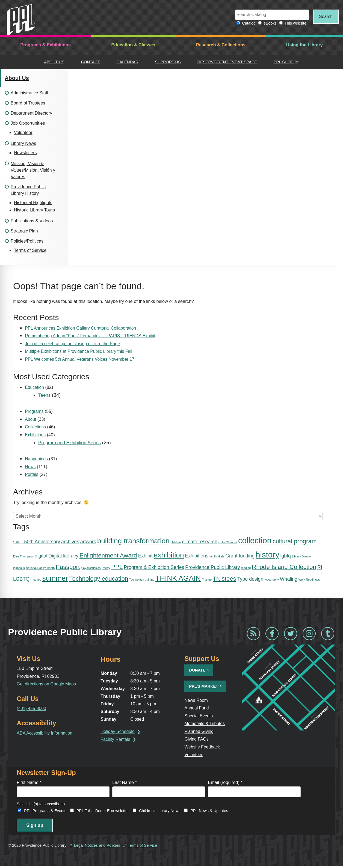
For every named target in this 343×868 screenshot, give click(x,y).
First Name (29, 783)
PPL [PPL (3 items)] (117, 567)
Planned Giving (200, 731)
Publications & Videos (32, 221)
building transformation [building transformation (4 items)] (133, 541)
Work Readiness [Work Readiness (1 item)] (309, 580)
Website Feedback (203, 747)
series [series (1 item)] (37, 580)
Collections (36, 427)
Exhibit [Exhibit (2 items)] (145, 556)
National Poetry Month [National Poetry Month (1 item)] (40, 568)
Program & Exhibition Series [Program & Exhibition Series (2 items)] (154, 568)
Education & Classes (133, 45)
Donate (198, 670)
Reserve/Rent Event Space (227, 62)
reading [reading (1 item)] (246, 568)
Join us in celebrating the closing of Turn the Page (74, 344)
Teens (45, 395)
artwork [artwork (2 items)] (88, 542)
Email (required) (225, 783)
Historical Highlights (33, 203)
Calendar (128, 62)
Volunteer (23, 133)
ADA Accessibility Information (45, 733)
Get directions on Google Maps (47, 684)
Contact (90, 62)
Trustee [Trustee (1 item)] (207, 580)
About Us (54, 62)
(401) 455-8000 (32, 709)
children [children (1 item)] (176, 542)
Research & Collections (221, 45)
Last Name (125, 783)
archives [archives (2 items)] (70, 542)
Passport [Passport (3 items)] (68, 567)
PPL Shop (286, 62)
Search (324, 17)
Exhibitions (36, 435)
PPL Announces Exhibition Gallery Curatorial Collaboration (82, 328)
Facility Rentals (117, 740)
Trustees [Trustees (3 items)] (224, 579)
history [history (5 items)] (267, 555)
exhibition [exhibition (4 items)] (169, 555)
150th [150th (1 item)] (17, 542)
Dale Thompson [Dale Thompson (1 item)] (23, 556)
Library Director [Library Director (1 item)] (302, 556)
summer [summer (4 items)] (55, 578)
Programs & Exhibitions (45, 45)
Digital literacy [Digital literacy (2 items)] (63, 556)
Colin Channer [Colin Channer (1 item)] (228, 542)
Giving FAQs (198, 739)
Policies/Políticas (27, 241)
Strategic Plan (24, 231)
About (31, 419)
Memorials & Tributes (206, 724)
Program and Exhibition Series (71, 443)
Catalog (246, 23)
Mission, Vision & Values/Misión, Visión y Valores (33, 170)
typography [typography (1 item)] (272, 580)
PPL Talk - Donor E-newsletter (103, 812)
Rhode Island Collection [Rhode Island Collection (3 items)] (284, 567)
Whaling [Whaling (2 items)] (289, 579)
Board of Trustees (28, 103)
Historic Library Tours (34, 210)
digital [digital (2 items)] (41, 556)
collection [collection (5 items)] (255, 541)
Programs (35, 411)
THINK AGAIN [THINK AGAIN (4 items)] (178, 578)
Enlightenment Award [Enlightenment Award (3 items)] (108, 555)
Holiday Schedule (119, 732)
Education (35, 387)
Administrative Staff (29, 93)
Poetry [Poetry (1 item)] (106, 568)
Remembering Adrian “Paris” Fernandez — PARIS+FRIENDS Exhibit (92, 336)
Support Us (168, 62)
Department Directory (31, 113)
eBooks (267, 23)
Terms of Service (30, 251)
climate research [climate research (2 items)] (200, 542)
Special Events (200, 716)
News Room (197, 700)
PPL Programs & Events (45, 812)
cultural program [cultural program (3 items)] (295, 542)
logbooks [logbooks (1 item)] (19, 568)
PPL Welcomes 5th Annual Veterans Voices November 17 (82, 359)
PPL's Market (204, 686)
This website (292, 23)
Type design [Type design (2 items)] (250, 579)
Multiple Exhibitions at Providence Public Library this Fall (80, 352)
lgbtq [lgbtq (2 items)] (286, 556)
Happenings (37, 459)
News (30, 467)
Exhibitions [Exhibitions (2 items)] (196, 556)
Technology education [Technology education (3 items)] (99, 579)
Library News (23, 144)
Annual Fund (198, 708)
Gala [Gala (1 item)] (221, 556)
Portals (32, 475)
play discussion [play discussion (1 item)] (91, 568)
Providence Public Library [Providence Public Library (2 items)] (212, 568)
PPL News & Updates (209, 812)
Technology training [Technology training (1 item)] (142, 580)
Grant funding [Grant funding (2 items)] (240, 556)
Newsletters (25, 153)
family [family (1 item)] (213, 556)
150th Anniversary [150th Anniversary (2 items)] (41, 542)
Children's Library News (160, 812)
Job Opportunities (28, 123)
